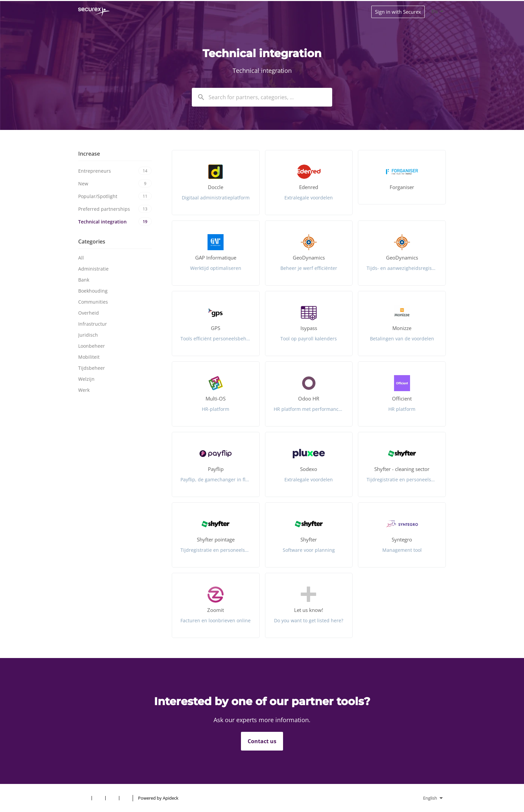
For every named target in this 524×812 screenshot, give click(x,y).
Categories (92, 241)
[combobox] (262, 97)
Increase (89, 154)
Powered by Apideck (158, 798)
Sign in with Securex (398, 12)
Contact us (262, 741)
